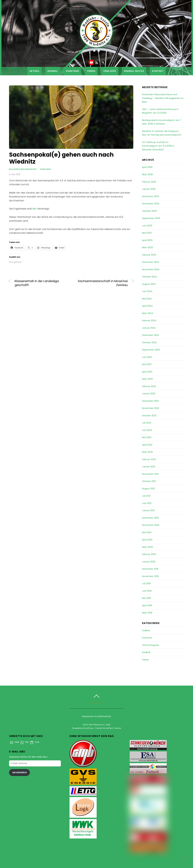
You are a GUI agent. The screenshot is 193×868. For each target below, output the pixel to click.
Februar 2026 (149, 182)
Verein (91, 71)
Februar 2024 (149, 321)
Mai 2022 (147, 437)
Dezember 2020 (150, 518)
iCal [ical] (34, 742)
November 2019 (150, 576)
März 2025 (148, 247)
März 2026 (147, 174)
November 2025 (151, 204)
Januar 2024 (149, 328)
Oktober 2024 (149, 277)
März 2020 (147, 547)
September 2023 (151, 350)
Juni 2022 (147, 430)
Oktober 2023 (149, 343)
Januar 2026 (149, 189)
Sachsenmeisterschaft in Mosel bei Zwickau (101, 283)
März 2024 (148, 313)
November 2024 (151, 269)
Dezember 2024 (151, 262)
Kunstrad (73, 71)
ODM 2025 (110, 71)
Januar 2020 (149, 562)
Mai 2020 (147, 532)
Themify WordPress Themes (108, 728)
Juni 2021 (147, 503)
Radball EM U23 (134, 71)
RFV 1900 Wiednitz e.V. (95, 725)
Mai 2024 (147, 299)
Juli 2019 (146, 583)
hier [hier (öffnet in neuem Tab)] (35, 209)
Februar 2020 (149, 554)
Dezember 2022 (150, 401)
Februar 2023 (149, 386)
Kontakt (158, 71)
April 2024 (147, 306)
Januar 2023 (149, 394)
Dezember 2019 (150, 569)
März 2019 (147, 613)
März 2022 (147, 452)
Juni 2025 (147, 226)
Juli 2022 (147, 423)
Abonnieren (19, 773)
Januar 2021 (148, 510)
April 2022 (147, 445)
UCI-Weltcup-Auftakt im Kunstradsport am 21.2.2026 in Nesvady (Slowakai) (158, 146)
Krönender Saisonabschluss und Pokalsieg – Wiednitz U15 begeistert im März (163, 98)
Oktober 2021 (149, 481)
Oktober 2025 (149, 211)
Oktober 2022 (149, 416)
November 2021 (150, 474)
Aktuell (34, 71)
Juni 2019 (147, 591)
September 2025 (151, 218)
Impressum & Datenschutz (97, 716)
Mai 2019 (146, 598)
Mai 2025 (147, 233)
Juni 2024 (147, 291)
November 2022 (151, 408)
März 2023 (147, 379)
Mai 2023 (147, 364)
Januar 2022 (149, 467)
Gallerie (146, 630)
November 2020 (151, 525)
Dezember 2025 (151, 196)
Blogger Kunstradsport (23, 169)
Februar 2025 (149, 255)
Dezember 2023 (150, 335)
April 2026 (147, 167)
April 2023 (147, 372)
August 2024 (149, 284)
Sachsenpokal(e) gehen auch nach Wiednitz (61, 158)
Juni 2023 (147, 357)
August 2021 (148, 489)
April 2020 (147, 540)
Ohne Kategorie (151, 645)
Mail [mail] (14, 742)
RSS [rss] (24, 742)
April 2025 (147, 240)
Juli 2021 (146, 496)
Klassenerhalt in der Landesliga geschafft (37, 283)
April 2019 (147, 605)
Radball (53, 71)
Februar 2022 (149, 459)
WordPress (88, 728)
